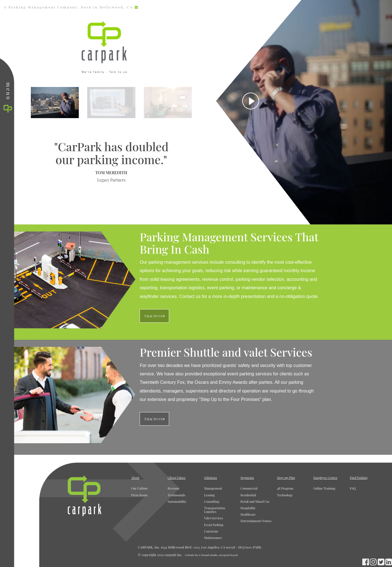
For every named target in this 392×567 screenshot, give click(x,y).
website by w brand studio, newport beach (211, 555)
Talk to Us (154, 318)
